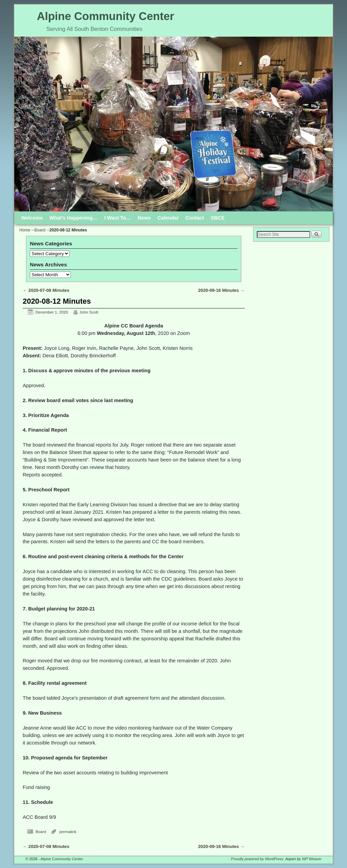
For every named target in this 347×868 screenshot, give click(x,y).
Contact (195, 218)
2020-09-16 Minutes (221, 290)
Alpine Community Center (106, 16)
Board (40, 230)
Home (25, 230)
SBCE (218, 218)
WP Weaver (312, 859)
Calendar (168, 218)
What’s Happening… (74, 218)
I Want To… (118, 218)
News (144, 218)
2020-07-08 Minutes (46, 290)
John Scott (89, 312)
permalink (68, 832)
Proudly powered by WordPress (257, 859)
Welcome (32, 218)
